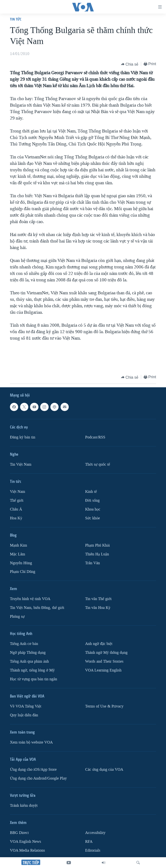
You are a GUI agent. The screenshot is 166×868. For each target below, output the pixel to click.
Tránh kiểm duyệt (24, 806)
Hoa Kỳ (16, 518)
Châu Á (16, 509)
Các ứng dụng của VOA (104, 770)
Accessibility (95, 833)
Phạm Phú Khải (97, 545)
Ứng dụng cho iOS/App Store (33, 770)
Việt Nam (18, 492)
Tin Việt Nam (21, 464)
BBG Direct (19, 833)
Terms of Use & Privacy (104, 706)
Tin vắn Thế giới (98, 599)
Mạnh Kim (18, 545)
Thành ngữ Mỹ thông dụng (106, 653)
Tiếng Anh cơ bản (24, 644)
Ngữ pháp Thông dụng (28, 653)
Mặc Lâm (18, 554)
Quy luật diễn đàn (24, 715)
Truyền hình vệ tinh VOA (30, 599)
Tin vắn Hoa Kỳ (98, 608)
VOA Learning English (103, 670)
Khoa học (93, 509)
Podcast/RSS (95, 437)
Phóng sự (17, 617)
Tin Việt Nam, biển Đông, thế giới (37, 608)
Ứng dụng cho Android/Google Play (38, 778)
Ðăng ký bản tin (23, 437)
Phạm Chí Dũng (23, 572)
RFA (89, 842)
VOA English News (26, 842)
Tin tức (16, 19)
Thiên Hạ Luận (97, 554)
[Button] (130, 64)
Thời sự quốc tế (98, 464)
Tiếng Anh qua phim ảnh (29, 661)
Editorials (93, 850)
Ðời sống (92, 500)
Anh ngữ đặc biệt (99, 644)
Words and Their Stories (104, 661)
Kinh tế (91, 492)
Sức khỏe (93, 518)
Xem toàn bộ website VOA (31, 742)
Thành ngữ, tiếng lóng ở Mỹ (32, 670)
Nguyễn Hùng (21, 563)
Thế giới (17, 500)
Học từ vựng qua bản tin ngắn (34, 679)
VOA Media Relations (27, 850)
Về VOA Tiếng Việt (26, 706)
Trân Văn (93, 563)
